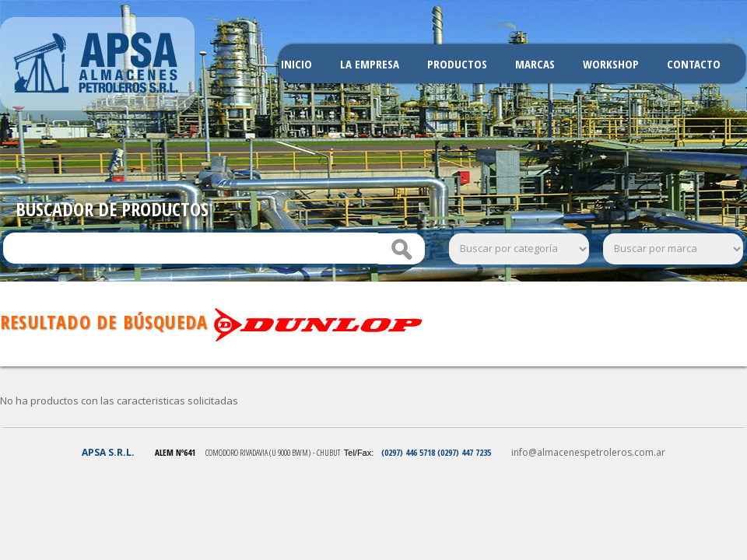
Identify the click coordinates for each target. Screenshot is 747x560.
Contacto (694, 64)
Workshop (611, 64)
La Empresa (370, 64)
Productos (457, 64)
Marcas (535, 64)
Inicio (296, 64)
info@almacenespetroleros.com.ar (588, 452)
